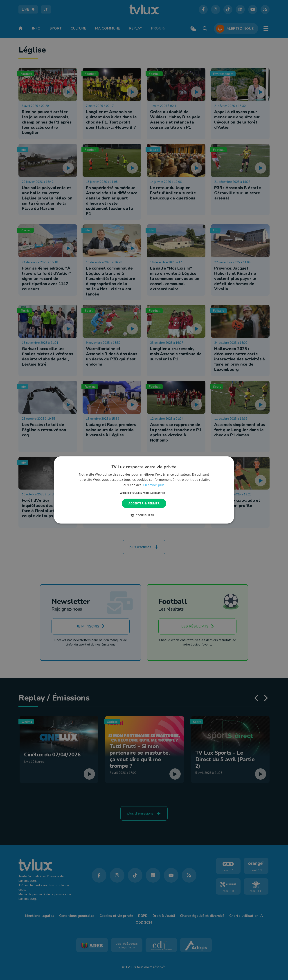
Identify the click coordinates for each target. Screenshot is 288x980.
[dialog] (144, 490)
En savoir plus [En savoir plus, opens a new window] (154, 485)
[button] (144, 493)
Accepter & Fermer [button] (144, 503)
